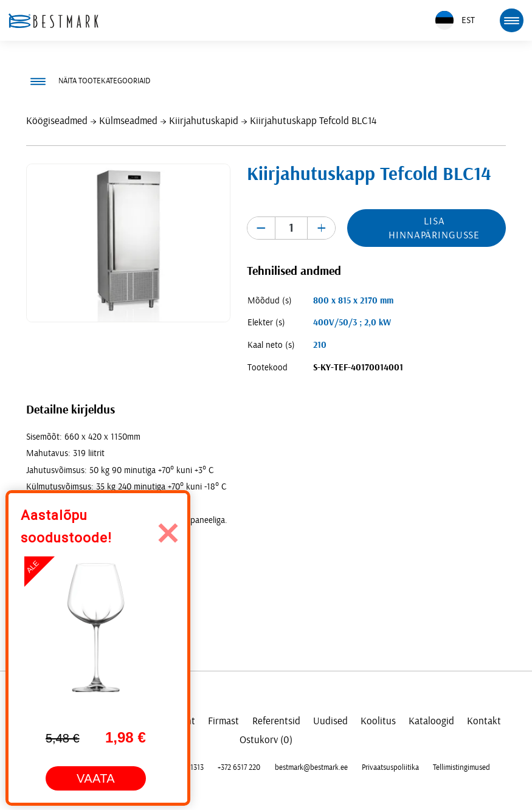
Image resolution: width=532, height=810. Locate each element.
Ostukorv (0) (266, 740)
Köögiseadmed (57, 121)
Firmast (223, 721)
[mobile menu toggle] (511, 20)
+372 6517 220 (239, 767)
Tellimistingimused (461, 767)
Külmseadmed (128, 121)
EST (455, 20)
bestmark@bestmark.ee (311, 767)
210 (320, 345)
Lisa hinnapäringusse (434, 228)
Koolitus (378, 721)
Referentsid (276, 721)
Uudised (330, 721)
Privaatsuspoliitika (390, 767)
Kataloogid (431, 721)
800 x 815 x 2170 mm (353, 301)
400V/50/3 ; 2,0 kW (352, 323)
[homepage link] (54, 21)
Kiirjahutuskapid (204, 121)
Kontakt (484, 721)
